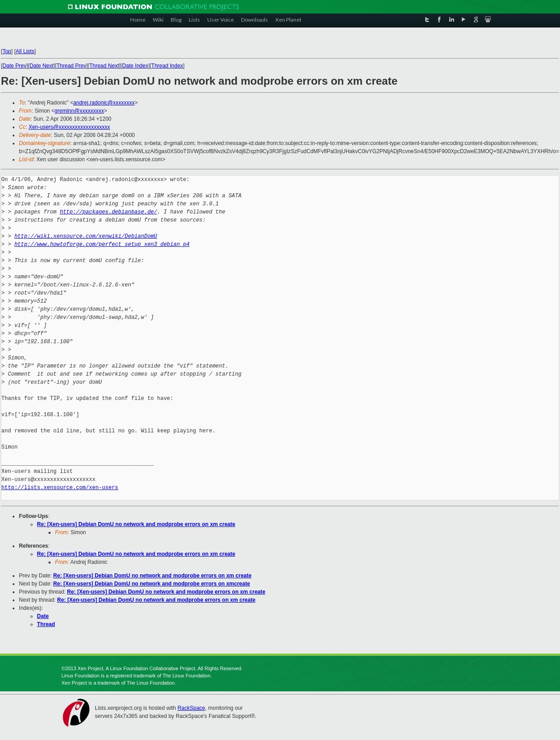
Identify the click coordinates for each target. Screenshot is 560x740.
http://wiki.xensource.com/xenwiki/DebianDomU (86, 236)
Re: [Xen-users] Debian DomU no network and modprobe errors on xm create (136, 524)
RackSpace (191, 708)
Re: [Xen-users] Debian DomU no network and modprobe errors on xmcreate (152, 584)
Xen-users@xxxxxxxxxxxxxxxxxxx (69, 127)
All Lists (25, 51)
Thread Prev (71, 66)
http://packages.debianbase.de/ (109, 212)
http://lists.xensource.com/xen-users (60, 488)
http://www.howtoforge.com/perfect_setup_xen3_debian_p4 (102, 244)
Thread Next (104, 66)
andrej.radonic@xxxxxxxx (104, 103)
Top (7, 51)
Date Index (135, 66)
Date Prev (14, 66)
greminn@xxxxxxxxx (79, 111)
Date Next (41, 66)
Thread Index (167, 66)
